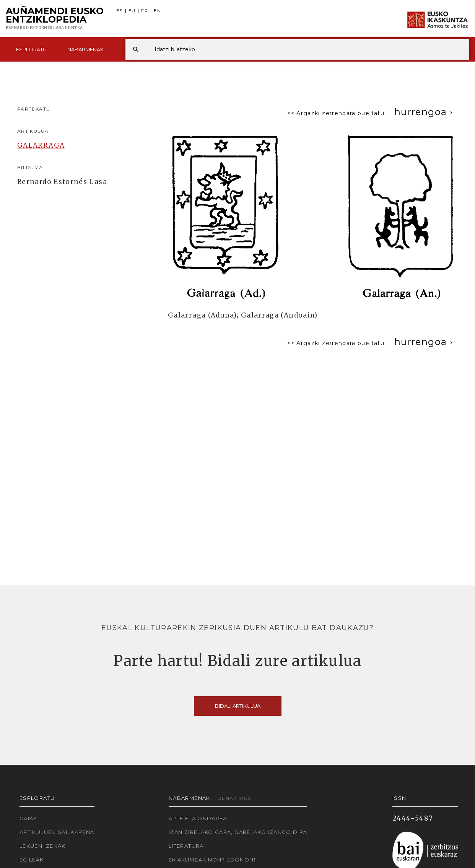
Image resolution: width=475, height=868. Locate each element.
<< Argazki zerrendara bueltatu (336, 113)
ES (120, 11)
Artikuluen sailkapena (57, 832)
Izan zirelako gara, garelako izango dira (238, 832)
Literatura (186, 846)
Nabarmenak (85, 49)
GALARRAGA (41, 145)
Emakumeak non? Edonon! (212, 860)
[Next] (424, 112)
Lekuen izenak (43, 846)
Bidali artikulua (238, 706)
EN (157, 11)
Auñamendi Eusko (55, 19)
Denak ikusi (235, 798)
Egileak (32, 860)
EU (132, 11)
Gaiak (28, 818)
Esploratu (31, 49)
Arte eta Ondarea (198, 818)
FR (145, 11)
